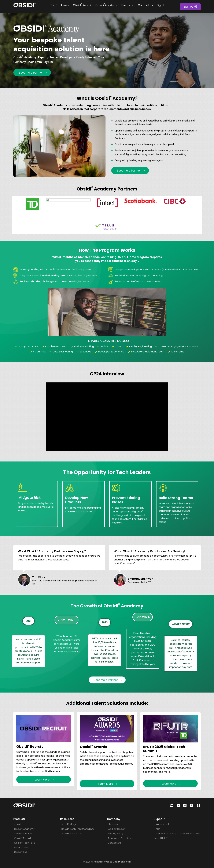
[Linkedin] (171, 806)
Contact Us (145, 5)
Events (128, 5)
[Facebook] (198, 806)
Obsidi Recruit (82, 5)
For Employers (60, 5)
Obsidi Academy (107, 5)
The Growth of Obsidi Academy (107, 612)
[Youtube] (177, 806)
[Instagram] (184, 806)
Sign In (161, 5)
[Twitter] (191, 806)
